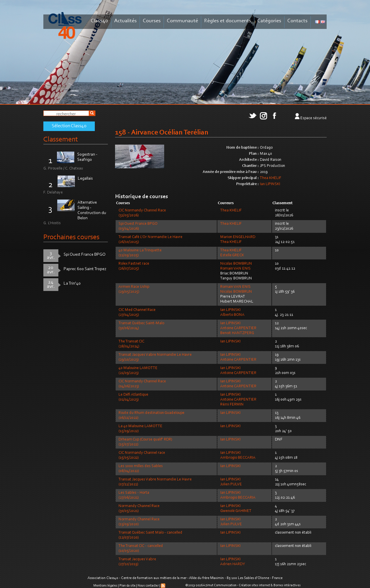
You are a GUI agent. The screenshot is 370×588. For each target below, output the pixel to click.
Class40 (99, 21)
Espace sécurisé (313, 118)
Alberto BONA (232, 315)
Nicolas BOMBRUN (236, 264)
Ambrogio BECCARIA (238, 458)
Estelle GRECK (232, 255)
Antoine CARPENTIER (238, 328)
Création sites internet (254, 585)
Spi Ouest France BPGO (85, 255)
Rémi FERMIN (232, 405)
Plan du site (127, 586)
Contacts (297, 21)
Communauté (182, 21)
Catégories (269, 21)
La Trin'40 (72, 284)
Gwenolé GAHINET (236, 511)
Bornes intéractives (287, 585)
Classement (61, 140)
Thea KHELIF (271, 178)
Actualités (125, 21)
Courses (152, 21)
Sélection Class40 (69, 126)
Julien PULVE (231, 484)
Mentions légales (105, 586)
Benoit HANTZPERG (237, 333)
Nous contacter (148, 586)
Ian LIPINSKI (270, 184)
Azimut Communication (220, 585)
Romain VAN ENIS (235, 269)
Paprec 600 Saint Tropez (85, 269)
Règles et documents (228, 21)
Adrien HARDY (233, 564)
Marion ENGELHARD (238, 237)
